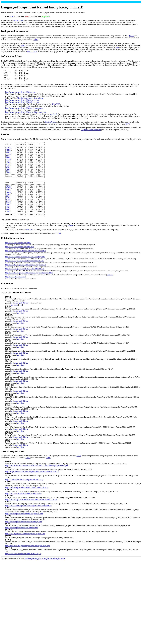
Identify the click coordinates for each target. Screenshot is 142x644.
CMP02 (9, 507)
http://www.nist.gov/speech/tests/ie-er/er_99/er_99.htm (25, 286)
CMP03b (9, 159)
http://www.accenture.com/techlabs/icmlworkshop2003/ (25, 274)
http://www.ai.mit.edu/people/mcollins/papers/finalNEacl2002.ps (28, 523)
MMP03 (8, 163)
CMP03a (9, 165)
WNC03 (8, 173)
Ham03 (8, 181)
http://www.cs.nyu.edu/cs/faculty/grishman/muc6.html (25, 278)
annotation (29, 100)
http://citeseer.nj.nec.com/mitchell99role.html (21, 545)
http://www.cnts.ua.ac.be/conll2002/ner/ (20, 264)
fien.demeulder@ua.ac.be (55, 576)
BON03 (8, 169)
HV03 (8, 177)
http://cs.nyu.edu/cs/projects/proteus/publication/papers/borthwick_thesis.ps (32, 489)
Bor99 (8, 485)
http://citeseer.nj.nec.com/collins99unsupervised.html (24, 531)
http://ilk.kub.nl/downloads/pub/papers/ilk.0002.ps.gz (24, 497)
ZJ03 (8, 157)
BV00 (8, 491)
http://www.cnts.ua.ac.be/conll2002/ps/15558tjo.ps (23, 571)
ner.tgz (28, 108)
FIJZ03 (9, 151)
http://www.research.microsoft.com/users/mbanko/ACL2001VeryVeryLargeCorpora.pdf (37, 483)
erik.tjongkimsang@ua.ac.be (35, 576)
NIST (127, 126)
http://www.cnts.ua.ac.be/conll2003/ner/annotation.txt (24, 110)
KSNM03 (9, 155)
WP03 (8, 175)
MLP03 (8, 171)
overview (110, 292)
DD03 (8, 179)
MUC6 (131, 36)
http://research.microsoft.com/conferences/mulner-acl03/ (25, 268)
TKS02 (9, 565)
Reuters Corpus (51, 124)
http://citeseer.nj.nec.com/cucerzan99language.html (24, 539)
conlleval (54, 116)
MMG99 (9, 547)
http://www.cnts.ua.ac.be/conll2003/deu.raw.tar (22, 104)
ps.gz (16, 320)
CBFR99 (9, 513)
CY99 (117, 48)
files (22, 330)
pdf (20, 320)
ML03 (8, 167)
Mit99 (28, 475)
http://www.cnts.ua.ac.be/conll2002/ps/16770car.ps (23, 511)
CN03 (8, 153)
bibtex (26, 320)
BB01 (48, 475)
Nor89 (70, 243)
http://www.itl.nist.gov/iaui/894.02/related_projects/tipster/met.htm (29, 290)
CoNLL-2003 (19, 20)
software (41, 100)
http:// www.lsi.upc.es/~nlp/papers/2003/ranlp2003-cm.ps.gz (27, 505)
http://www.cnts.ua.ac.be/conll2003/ (18, 260)
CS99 (8, 525)
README (21, 100)
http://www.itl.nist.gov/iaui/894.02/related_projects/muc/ (26, 282)
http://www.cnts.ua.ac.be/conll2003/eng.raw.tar (22, 102)
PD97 (35, 40)
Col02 (8, 519)
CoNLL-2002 (32, 52)
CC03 (8, 161)
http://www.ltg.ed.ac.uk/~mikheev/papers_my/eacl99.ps (25, 551)
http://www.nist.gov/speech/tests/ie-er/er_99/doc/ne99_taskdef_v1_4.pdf (31, 517)
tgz (18, 330)
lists (35, 100)
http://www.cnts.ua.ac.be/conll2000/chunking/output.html (26, 114)
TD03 (59, 251)
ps (12, 320)
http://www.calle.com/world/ (16, 294)
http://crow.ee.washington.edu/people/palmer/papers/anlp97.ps (28, 563)
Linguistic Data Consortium (91, 132)
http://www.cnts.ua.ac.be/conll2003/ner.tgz (21, 94)
